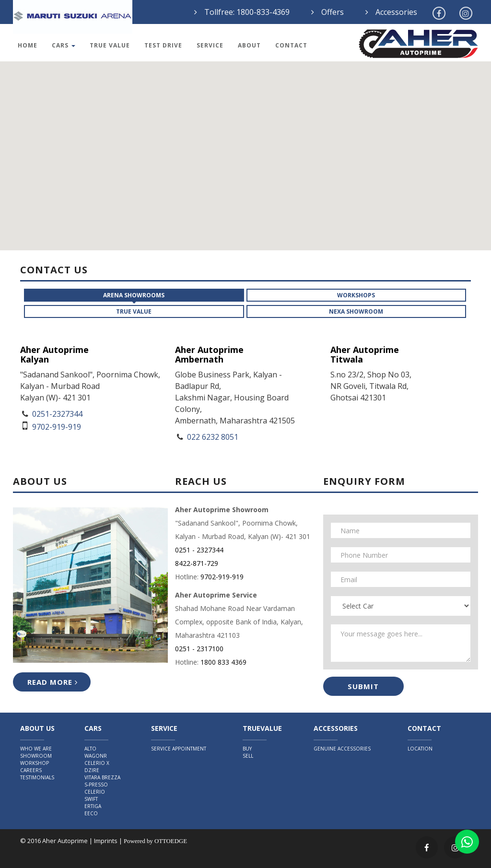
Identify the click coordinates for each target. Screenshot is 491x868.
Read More (53, 682)
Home (28, 45)
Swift (91, 799)
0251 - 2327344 (199, 550)
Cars (64, 45)
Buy (247, 749)
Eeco (91, 813)
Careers (31, 770)
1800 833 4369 (223, 662)
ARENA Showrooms (134, 295)
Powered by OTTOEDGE (155, 841)
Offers (333, 12)
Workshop (35, 763)
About (249, 45)
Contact (291, 45)
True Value (110, 45)
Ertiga (93, 806)
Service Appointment (179, 749)
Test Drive (163, 45)
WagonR (96, 756)
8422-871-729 (197, 563)
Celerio (95, 792)
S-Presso (96, 785)
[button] (302, 194)
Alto (90, 749)
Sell (248, 756)
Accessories (396, 12)
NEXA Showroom (356, 311)
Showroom (36, 756)
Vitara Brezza (102, 777)
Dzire (92, 770)
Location (420, 749)
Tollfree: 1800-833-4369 (247, 12)
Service (210, 45)
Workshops (356, 295)
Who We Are (36, 749)
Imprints (106, 841)
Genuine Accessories (342, 749)
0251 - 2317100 (199, 649)
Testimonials (37, 777)
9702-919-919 (222, 577)
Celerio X (97, 763)
